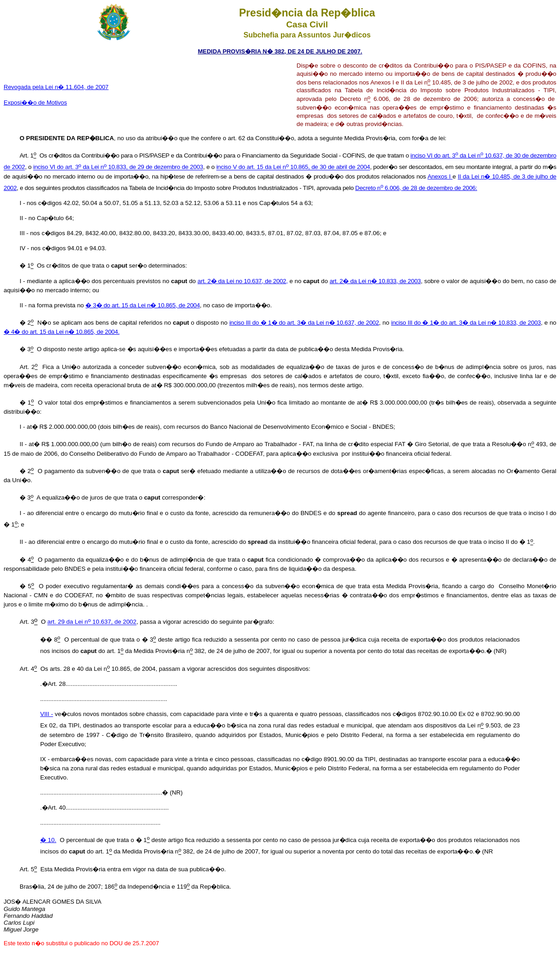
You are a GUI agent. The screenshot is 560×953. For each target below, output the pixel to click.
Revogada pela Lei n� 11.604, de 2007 (56, 87)
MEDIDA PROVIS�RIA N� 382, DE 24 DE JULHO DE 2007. (280, 51)
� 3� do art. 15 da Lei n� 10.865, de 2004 (142, 305)
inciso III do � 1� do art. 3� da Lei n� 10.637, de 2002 (304, 323)
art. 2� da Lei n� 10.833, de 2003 (375, 281)
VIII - (47, 714)
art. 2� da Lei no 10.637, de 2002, (243, 281)
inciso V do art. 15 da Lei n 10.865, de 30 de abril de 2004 (293, 167)
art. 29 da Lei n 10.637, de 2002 (92, 622)
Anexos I (440, 176)
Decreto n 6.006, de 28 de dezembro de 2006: (416, 188)
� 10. (48, 840)
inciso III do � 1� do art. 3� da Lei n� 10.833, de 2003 (466, 323)
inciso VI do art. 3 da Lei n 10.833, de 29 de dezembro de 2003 (118, 167)
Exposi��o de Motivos (35, 103)
